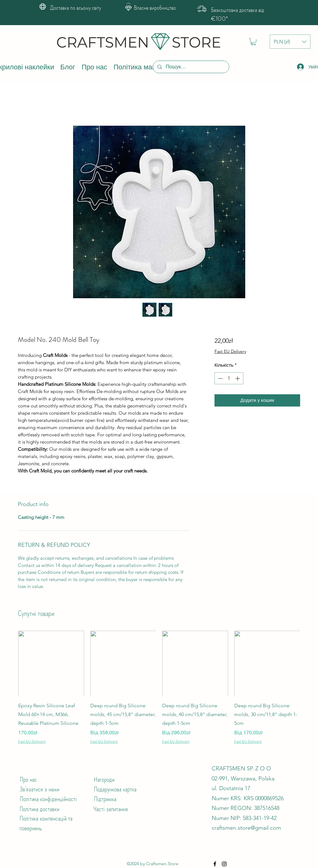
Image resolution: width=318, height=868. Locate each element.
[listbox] (290, 42)
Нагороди (104, 779)
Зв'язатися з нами (40, 789)
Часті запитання (111, 809)
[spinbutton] (229, 378)
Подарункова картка (115, 789)
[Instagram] (224, 864)
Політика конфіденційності (48, 799)
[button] (253, 42)
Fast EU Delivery (230, 351)
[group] (159, 687)
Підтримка (105, 799)
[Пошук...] (191, 67)
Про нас (28, 779)
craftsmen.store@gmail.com (246, 828)
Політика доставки (39, 809)
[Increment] (238, 378)
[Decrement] (220, 378)
